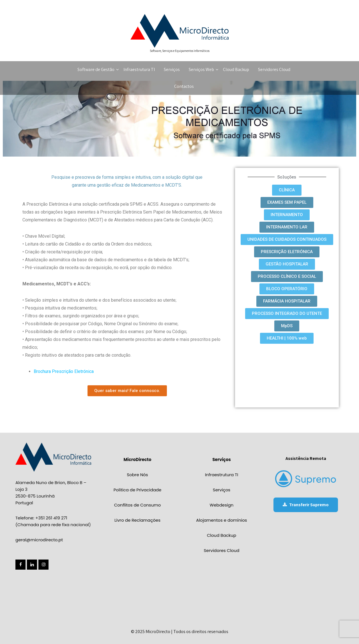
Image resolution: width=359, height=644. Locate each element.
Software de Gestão (98, 70)
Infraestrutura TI (139, 69)
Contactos (184, 86)
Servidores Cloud (274, 69)
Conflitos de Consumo (138, 505)
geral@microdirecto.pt (39, 540)
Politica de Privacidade (138, 490)
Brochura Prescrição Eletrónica (64, 371)
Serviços (172, 69)
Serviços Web (204, 70)
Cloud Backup (236, 69)
